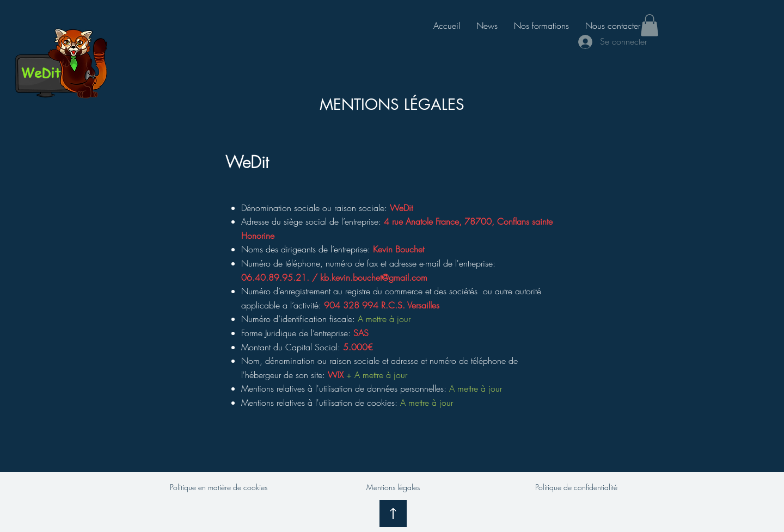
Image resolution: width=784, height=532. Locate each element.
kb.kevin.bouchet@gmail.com (374, 277)
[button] (650, 25)
